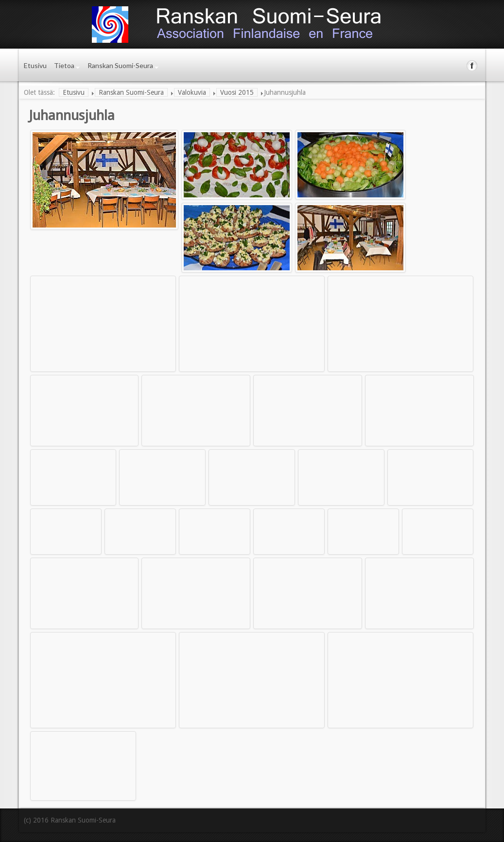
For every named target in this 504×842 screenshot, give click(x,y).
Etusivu (35, 65)
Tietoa (64, 65)
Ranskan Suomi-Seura (120, 65)
